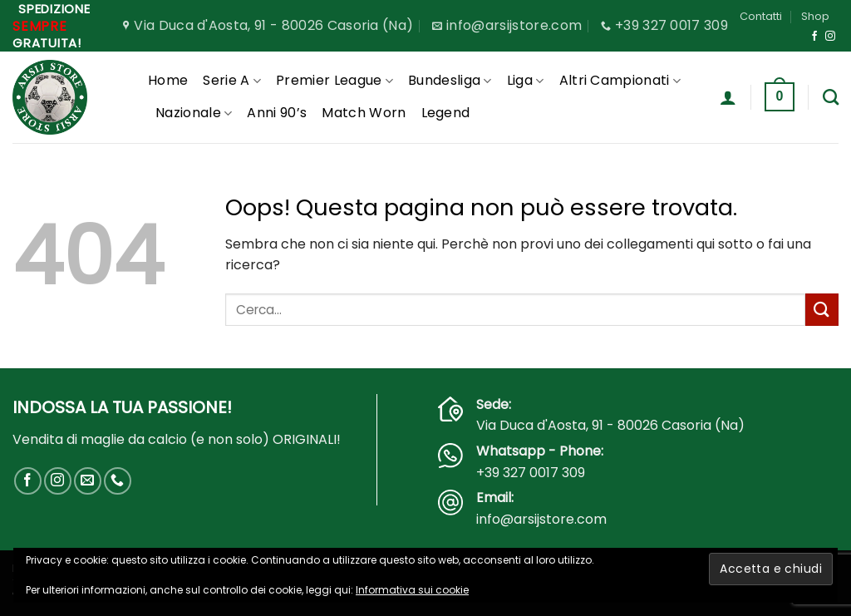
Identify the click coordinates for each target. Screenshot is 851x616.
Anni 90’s (277, 113)
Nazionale (194, 113)
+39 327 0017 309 (531, 473)
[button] (728, 97)
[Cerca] (831, 97)
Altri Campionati (620, 80)
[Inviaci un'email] (88, 481)
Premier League (334, 80)
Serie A (232, 80)
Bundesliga (450, 80)
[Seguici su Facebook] (814, 37)
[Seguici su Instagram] (830, 37)
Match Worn (364, 113)
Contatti (761, 16)
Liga (526, 80)
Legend (446, 113)
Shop (815, 16)
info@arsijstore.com (541, 519)
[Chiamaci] (118, 481)
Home (168, 80)
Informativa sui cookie (412, 590)
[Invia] (822, 310)
